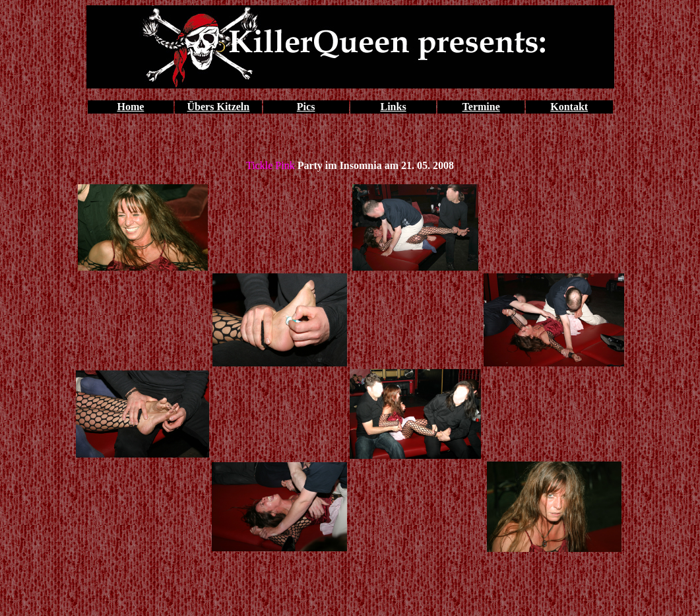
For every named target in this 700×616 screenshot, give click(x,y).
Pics (306, 107)
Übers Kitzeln (219, 107)
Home (130, 107)
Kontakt (569, 107)
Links (393, 107)
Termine (481, 107)
